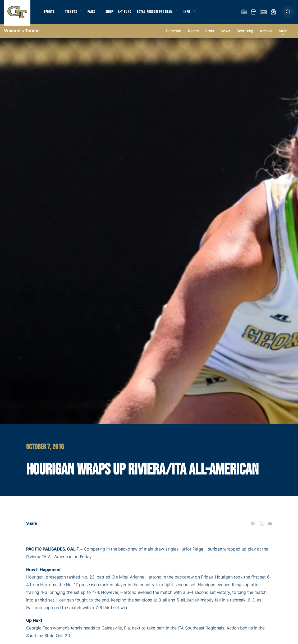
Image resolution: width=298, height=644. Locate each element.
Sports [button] (50, 13)
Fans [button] (95, 13)
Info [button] (194, 13)
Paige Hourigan (207, 553)
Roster (193, 35)
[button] (288, 14)
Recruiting (245, 35)
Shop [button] (114, 13)
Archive (266, 35)
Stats (210, 35)
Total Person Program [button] (160, 13)
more (283, 35)
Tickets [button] (73, 13)
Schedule (174, 35)
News (225, 35)
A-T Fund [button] (130, 13)
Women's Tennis (22, 34)
